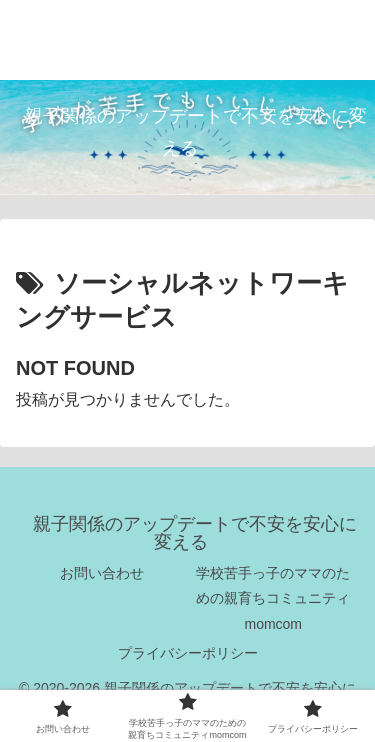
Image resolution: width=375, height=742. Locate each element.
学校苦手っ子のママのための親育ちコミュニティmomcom (273, 598)
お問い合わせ (102, 573)
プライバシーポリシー (188, 653)
